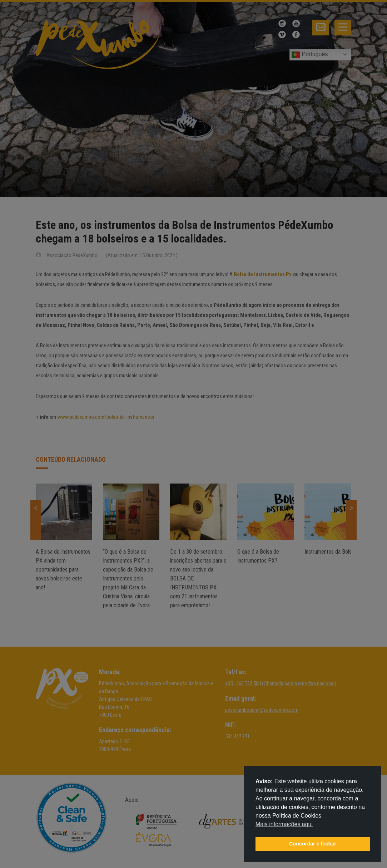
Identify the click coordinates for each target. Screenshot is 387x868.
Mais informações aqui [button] (284, 824)
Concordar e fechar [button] (313, 844)
